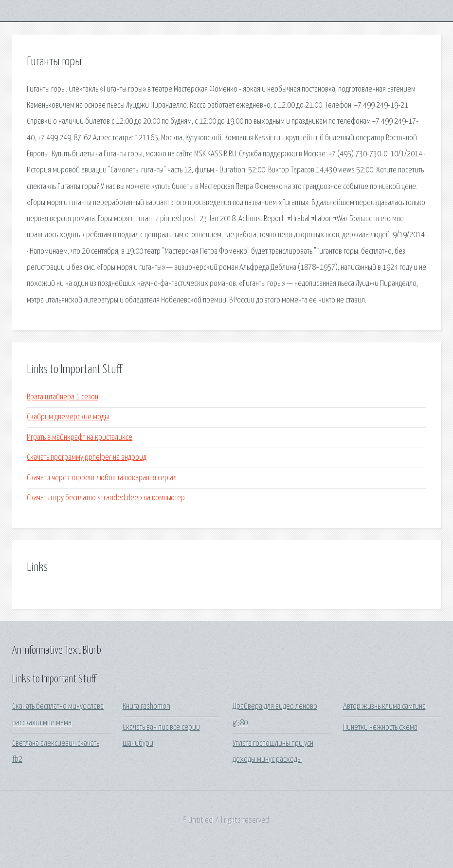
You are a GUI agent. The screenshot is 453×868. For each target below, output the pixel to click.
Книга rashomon (146, 707)
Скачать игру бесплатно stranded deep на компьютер (106, 498)
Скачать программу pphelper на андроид (87, 458)
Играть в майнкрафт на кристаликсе (80, 438)
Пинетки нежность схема (380, 727)
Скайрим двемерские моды (68, 417)
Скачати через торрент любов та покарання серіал (102, 478)
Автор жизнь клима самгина (384, 707)
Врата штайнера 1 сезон (63, 397)
